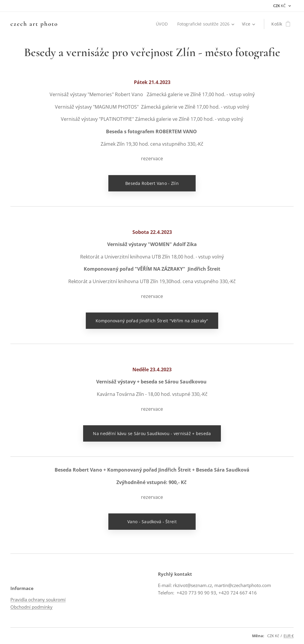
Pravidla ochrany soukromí (38, 600)
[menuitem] (162, 24)
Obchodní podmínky (31, 607)
